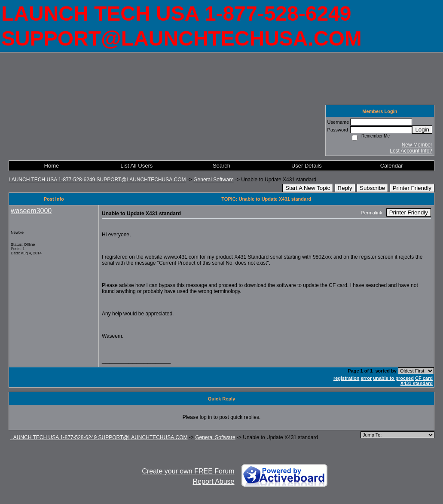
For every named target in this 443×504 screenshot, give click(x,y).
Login (422, 130)
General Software (213, 180)
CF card (424, 378)
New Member (417, 145)
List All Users (136, 166)
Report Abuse (214, 481)
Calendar (392, 166)
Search (221, 166)
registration (347, 378)
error (366, 378)
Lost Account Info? (411, 151)
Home (52, 166)
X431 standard (417, 383)
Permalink (372, 213)
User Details (307, 166)
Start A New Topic (308, 188)
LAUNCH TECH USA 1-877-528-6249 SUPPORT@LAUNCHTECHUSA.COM (97, 180)
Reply (345, 188)
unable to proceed (393, 378)
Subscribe (372, 188)
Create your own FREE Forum (188, 471)
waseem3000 (31, 211)
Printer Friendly (412, 188)
